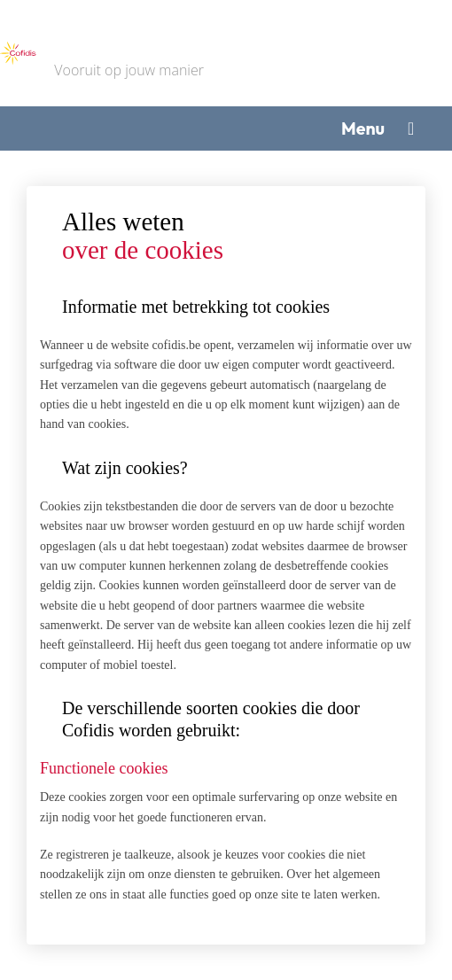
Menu (363, 128)
